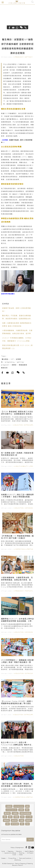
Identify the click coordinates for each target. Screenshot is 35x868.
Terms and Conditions (25, 858)
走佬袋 (21, 810)
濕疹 (8, 824)
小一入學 (29, 817)
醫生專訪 (5, 359)
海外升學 (14, 820)
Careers (3, 858)
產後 (5, 817)
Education (19, 425)
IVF (12, 359)
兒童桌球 (9, 806)
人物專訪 (15, 813)
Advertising (17, 860)
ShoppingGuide (11, 810)
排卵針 (14, 365)
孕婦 (22, 817)
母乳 (22, 824)
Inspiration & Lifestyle (24, 549)
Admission (29, 508)
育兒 (27, 810)
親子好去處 (15, 824)
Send (30, 840)
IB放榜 (21, 820)
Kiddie (21, 855)
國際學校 (6, 820)
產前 (10, 817)
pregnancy (10, 362)
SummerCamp (19, 806)
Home (3, 851)
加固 (27, 806)
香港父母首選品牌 (25, 813)
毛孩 (27, 824)
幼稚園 (16, 817)
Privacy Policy (12, 858)
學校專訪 (29, 820)
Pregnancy (19, 57)
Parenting (22, 853)
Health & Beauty (22, 466)
